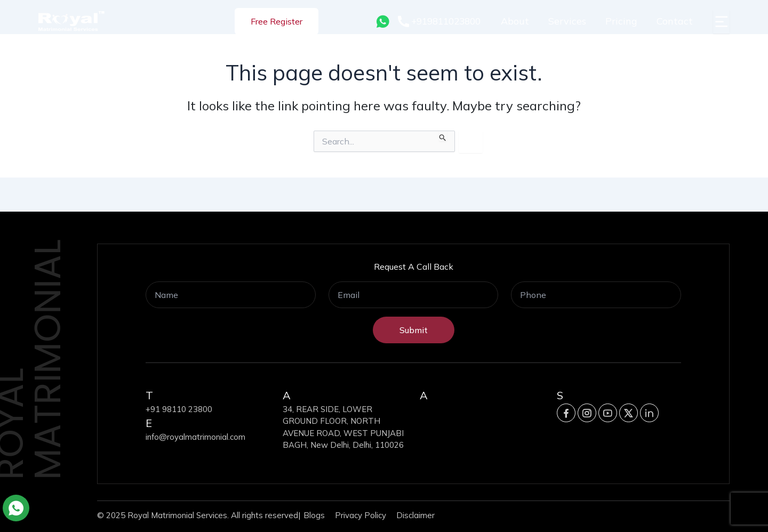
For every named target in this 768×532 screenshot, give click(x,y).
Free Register (277, 21)
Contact (675, 21)
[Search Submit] (443, 136)
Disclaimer (415, 515)
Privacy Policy (361, 515)
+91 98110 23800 (179, 409)
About (515, 21)
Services (567, 21)
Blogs (314, 515)
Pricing (621, 21)
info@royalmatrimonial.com (195, 437)
